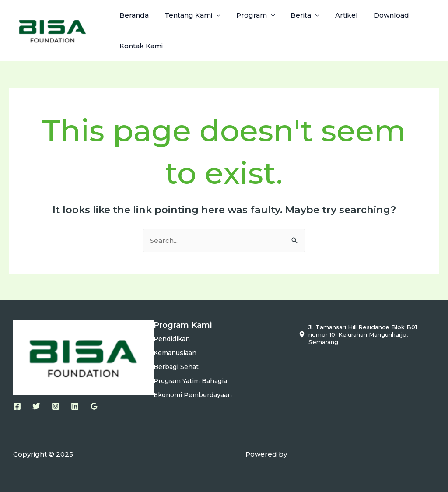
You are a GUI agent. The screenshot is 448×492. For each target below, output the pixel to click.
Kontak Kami (140, 46)
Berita (292, 15)
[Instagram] (56, 406)
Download (377, 15)
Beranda (133, 15)
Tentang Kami (184, 15)
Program (245, 15)
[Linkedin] (75, 406)
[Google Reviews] (94, 406)
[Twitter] (36, 406)
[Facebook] (17, 406)
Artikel (335, 15)
